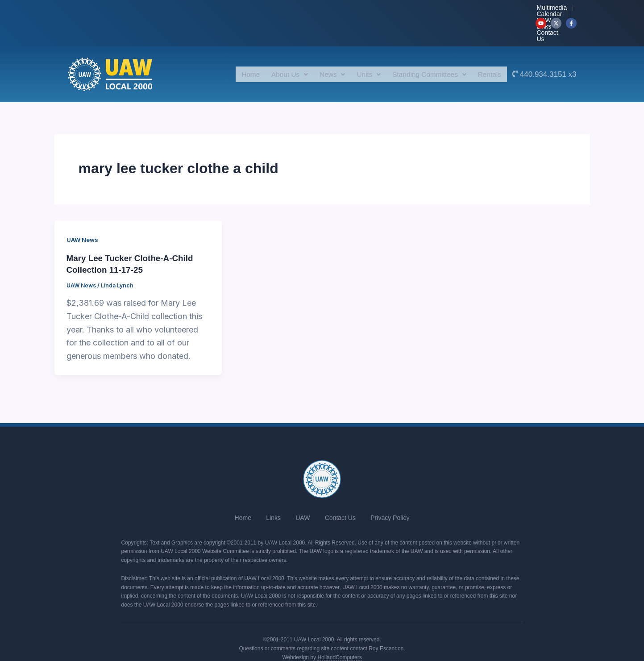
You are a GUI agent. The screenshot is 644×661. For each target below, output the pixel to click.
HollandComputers (339, 624)
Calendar (417, 10)
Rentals (488, 48)
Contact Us (509, 10)
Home (234, 48)
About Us (276, 48)
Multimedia (377, 10)
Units (360, 48)
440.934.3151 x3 (548, 48)
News (321, 48)
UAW (448, 10)
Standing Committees (424, 48)
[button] (276, 48)
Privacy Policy (396, 488)
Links (475, 10)
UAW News (83, 213)
